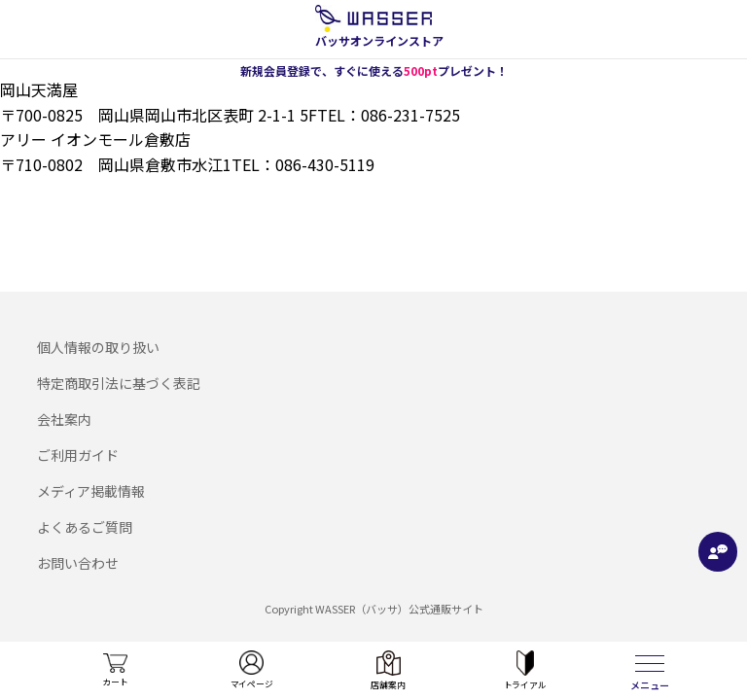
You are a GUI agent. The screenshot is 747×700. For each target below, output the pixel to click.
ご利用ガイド (78, 455)
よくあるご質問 (85, 527)
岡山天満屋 (39, 89)
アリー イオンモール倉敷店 (95, 139)
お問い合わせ (78, 563)
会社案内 (64, 419)
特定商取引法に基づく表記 (119, 383)
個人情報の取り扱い (98, 347)
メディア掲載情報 (91, 491)
